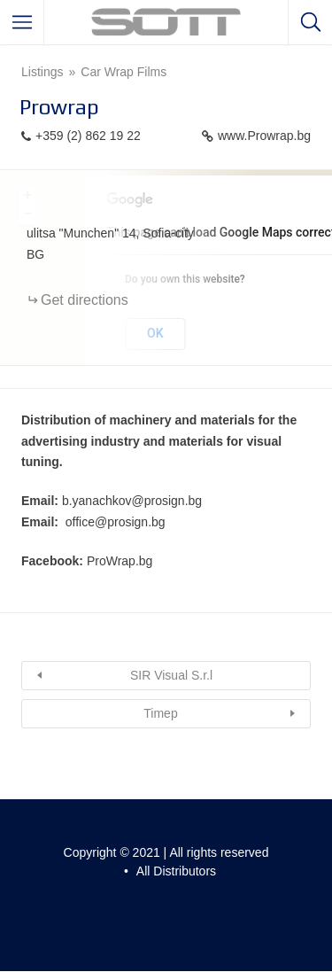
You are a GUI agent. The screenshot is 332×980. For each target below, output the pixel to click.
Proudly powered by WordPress (123, 898)
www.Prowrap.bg (264, 136)
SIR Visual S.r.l (171, 675)
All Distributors (176, 871)
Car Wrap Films (124, 72)
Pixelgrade (164, 917)
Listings (42, 72)
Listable (259, 898)
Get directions (85, 300)
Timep (160, 713)
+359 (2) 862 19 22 (88, 136)
